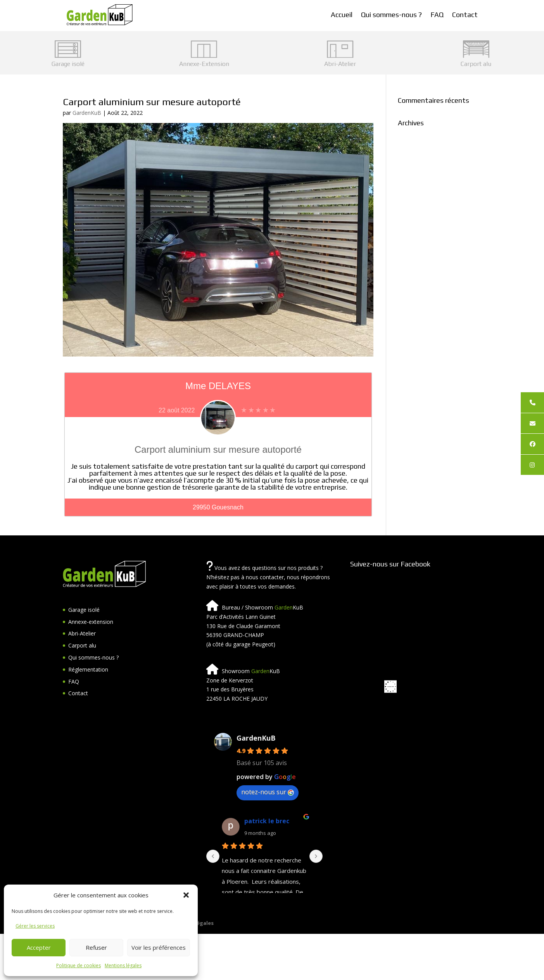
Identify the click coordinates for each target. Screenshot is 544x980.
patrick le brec (267, 821)
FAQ (437, 15)
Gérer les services (35, 926)
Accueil (342, 15)
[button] (186, 895)
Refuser (96, 947)
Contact (465, 15)
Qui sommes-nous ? (391, 15)
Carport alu (82, 645)
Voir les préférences (159, 947)
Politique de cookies (79, 965)
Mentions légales (123, 965)
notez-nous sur (268, 792)
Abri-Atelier (82, 633)
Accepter (39, 947)
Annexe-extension (91, 622)
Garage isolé (84, 610)
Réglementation (88, 669)
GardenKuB (87, 113)
